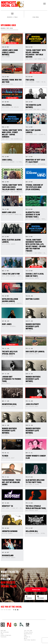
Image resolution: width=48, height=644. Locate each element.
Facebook (29, 597)
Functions (4, 637)
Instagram (41, 597)
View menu (36, 17)
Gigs (2, 634)
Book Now (3, 631)
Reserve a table (12, 17)
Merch (26, 638)
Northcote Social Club (12, 4)
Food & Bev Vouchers (30, 640)
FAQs (25, 635)
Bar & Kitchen (5, 632)
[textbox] (9, 28)
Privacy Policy (28, 632)
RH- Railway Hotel (22, 625)
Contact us (27, 637)
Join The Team (28, 631)
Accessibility (28, 634)
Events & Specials (6, 635)
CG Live (28, 625)
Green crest (15, 625)
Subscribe (36, 590)
